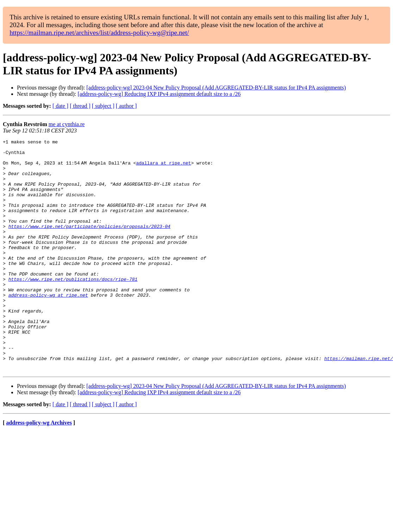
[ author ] (126, 106)
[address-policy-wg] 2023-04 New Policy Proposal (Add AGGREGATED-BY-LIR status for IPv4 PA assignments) (216, 88)
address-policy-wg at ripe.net (48, 327)
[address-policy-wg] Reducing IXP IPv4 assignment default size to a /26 (159, 94)
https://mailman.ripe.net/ (359, 403)
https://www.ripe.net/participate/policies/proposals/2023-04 (89, 244)
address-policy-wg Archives (39, 469)
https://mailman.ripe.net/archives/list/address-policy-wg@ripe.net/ (99, 33)
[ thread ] (80, 106)
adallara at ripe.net (165, 168)
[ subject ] (103, 106)
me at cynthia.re (67, 124)
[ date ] (60, 106)
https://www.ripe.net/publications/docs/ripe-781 (73, 308)
